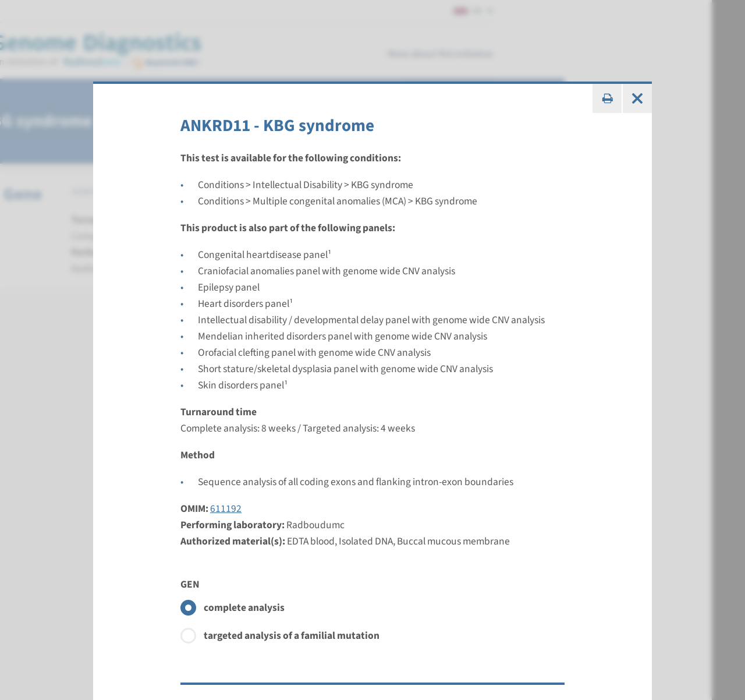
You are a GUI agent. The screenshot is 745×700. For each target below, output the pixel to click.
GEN (190, 584)
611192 (226, 509)
